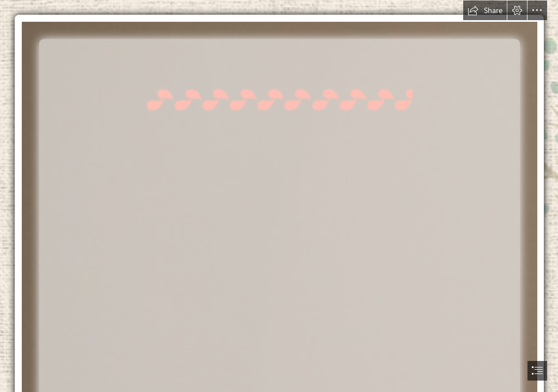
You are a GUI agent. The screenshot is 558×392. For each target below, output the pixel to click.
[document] (279, 196)
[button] (485, 10)
